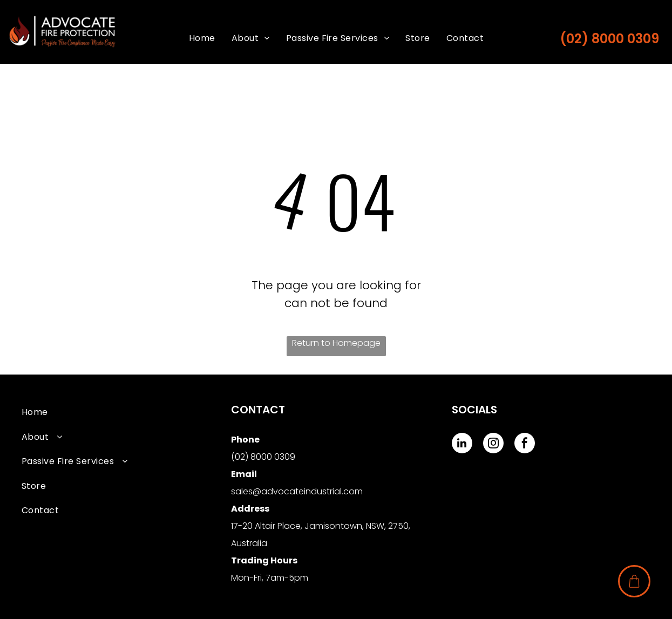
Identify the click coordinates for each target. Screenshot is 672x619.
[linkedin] (462, 444)
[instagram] (493, 444)
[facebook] (525, 444)
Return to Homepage (336, 343)
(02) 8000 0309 (609, 39)
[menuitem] (202, 38)
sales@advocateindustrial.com (297, 491)
